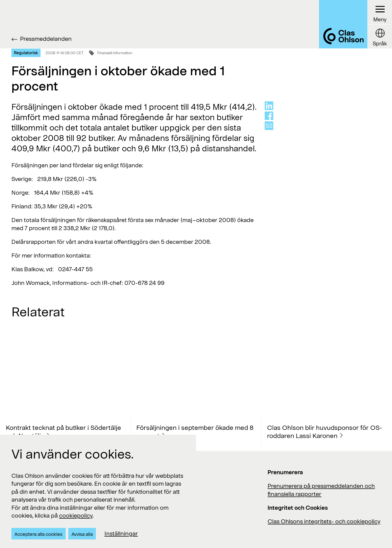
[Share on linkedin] (269, 106)
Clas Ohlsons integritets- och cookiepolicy (324, 521)
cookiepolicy (76, 515)
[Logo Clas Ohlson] (343, 24)
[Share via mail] (269, 126)
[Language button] (380, 36)
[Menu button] (380, 12)
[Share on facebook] (269, 116)
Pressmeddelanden (46, 39)
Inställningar (121, 533)
